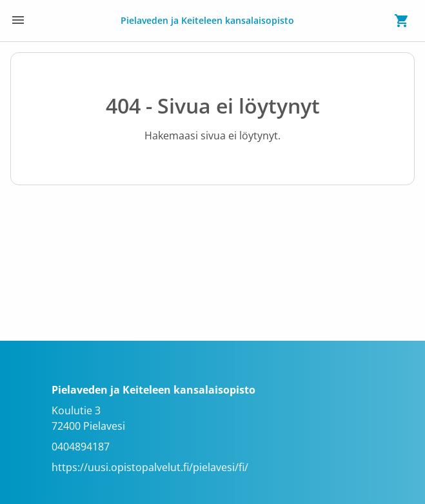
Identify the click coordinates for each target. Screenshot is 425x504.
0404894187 (81, 447)
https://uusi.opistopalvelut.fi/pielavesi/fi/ (150, 467)
